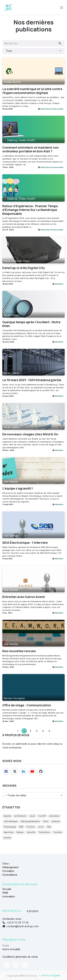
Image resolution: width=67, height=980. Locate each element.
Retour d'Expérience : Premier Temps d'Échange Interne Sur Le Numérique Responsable (30, 210)
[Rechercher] (60, 43)
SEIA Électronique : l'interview (25, 543)
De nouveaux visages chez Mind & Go (30, 434)
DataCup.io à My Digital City (24, 268)
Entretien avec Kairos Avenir (24, 597)
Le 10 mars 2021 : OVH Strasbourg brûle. (32, 380)
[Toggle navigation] (62, 7)
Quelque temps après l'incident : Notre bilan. (31, 324)
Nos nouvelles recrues (19, 651)
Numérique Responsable (52, 109)
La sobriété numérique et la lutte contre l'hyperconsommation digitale (32, 91)
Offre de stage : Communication (27, 705)
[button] (33, 51)
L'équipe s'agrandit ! (18, 488)
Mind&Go (59, 284)
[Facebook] (6, 772)
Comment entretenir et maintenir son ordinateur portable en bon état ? (30, 149)
